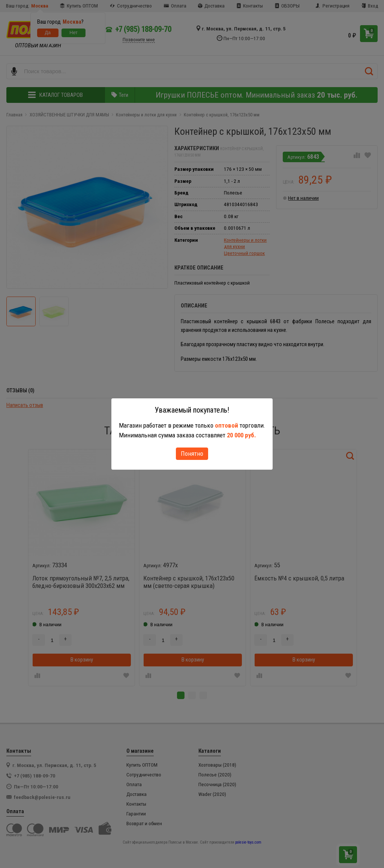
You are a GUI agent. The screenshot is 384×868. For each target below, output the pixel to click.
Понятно (192, 454)
